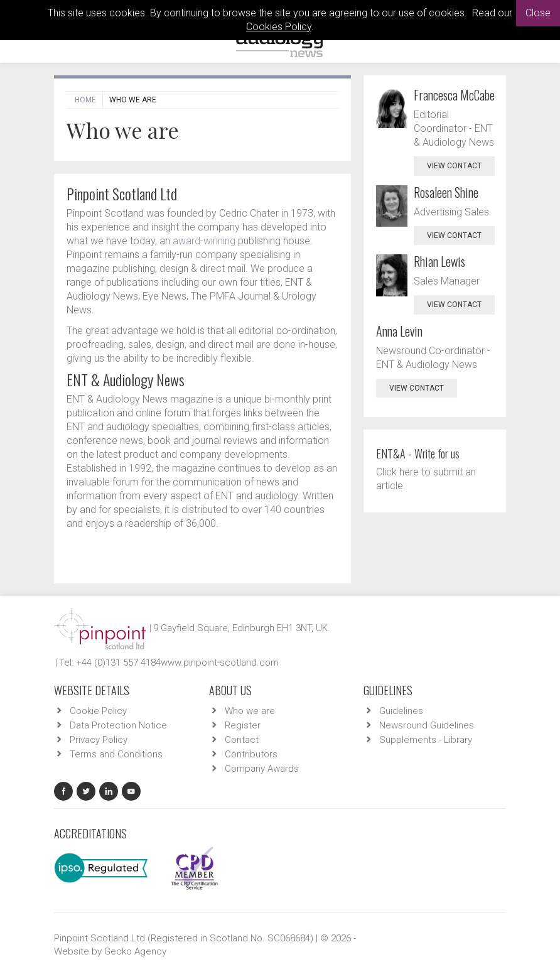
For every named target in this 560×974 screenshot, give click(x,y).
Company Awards (262, 769)
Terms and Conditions (116, 754)
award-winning (204, 241)
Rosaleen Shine (446, 192)
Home (85, 100)
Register (243, 725)
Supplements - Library (426, 740)
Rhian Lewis (439, 261)
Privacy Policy (99, 740)
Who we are (250, 711)
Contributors (251, 754)
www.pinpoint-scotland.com (220, 663)
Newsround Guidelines (427, 725)
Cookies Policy (279, 27)
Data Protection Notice (118, 725)
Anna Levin (399, 331)
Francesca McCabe (454, 95)
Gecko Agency (135, 951)
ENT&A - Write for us (418, 453)
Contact (242, 740)
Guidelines (401, 711)
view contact (454, 166)
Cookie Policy (98, 711)
